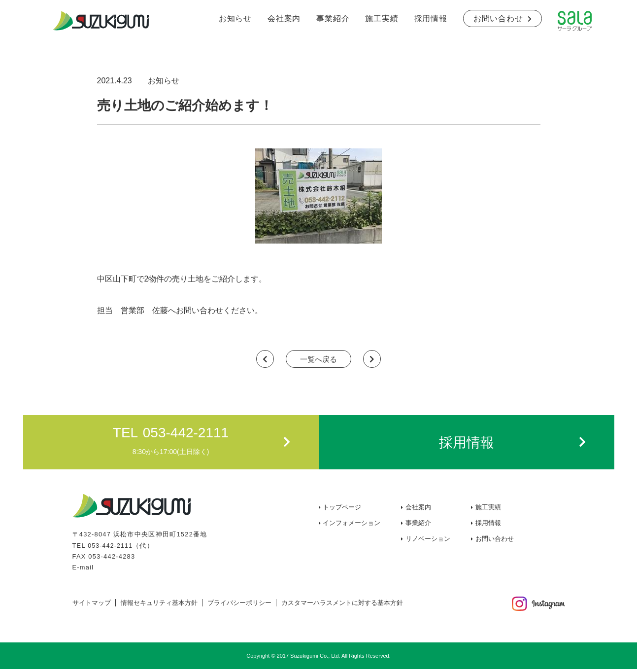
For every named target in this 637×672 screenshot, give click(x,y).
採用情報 (431, 18)
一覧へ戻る (319, 361)
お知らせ (235, 18)
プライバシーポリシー (239, 606)
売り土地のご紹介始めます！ (201, 105)
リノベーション (428, 542)
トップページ (342, 511)
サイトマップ (92, 606)
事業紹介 (333, 18)
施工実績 (382, 18)
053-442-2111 (111, 548)
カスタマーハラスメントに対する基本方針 (342, 606)
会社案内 (284, 18)
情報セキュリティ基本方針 (159, 606)
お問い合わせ (498, 18)
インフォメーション (352, 526)
